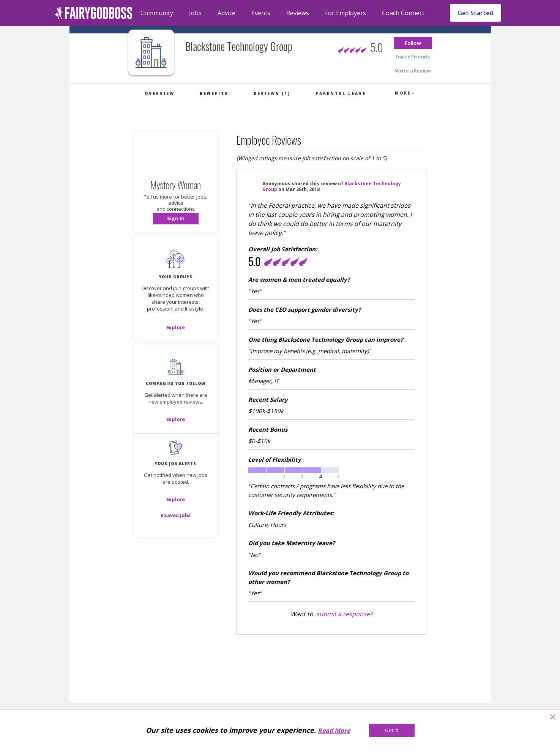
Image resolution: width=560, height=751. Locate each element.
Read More (334, 730)
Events (261, 13)
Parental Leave (341, 93)
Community (157, 13)
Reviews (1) (272, 93)
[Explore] (176, 327)
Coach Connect (403, 13)
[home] (94, 13)
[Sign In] (176, 219)
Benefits (214, 93)
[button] (413, 43)
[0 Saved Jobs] (176, 515)
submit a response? (344, 614)
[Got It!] (392, 730)
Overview (160, 93)
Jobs (195, 13)
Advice (226, 13)
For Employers (345, 13)
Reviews (298, 13)
